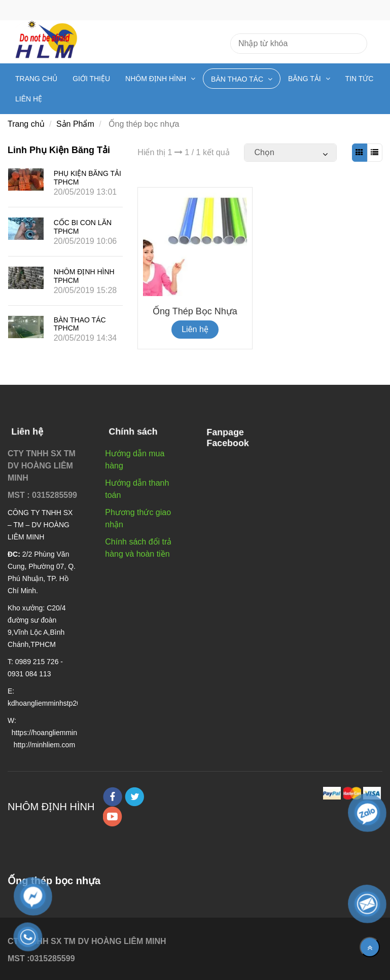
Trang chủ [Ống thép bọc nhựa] (36, 79)
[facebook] (113, 797)
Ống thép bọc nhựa (195, 311)
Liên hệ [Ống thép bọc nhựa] (29, 99)
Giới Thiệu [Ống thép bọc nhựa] (91, 79)
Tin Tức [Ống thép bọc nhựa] (360, 79)
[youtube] (113, 816)
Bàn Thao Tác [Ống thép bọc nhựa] (238, 79)
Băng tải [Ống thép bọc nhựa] (306, 79)
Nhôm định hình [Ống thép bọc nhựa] (157, 79)
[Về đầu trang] (370, 947)
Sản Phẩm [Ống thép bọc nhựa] (75, 124)
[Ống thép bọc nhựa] (360, 153)
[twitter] (134, 797)
